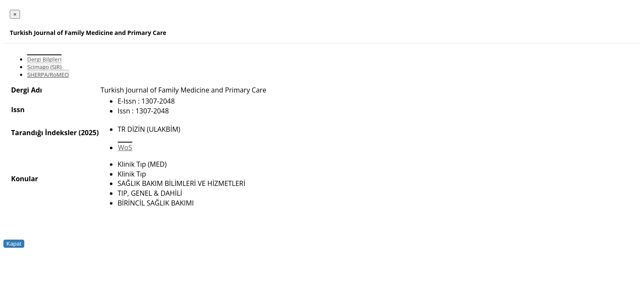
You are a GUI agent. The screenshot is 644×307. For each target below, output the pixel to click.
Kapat (14, 244)
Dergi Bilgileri (44, 59)
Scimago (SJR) (44, 67)
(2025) (88, 133)
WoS (125, 148)
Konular (24, 179)
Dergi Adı (27, 90)
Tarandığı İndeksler (44, 133)
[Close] (15, 14)
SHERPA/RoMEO (48, 75)
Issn (18, 110)
